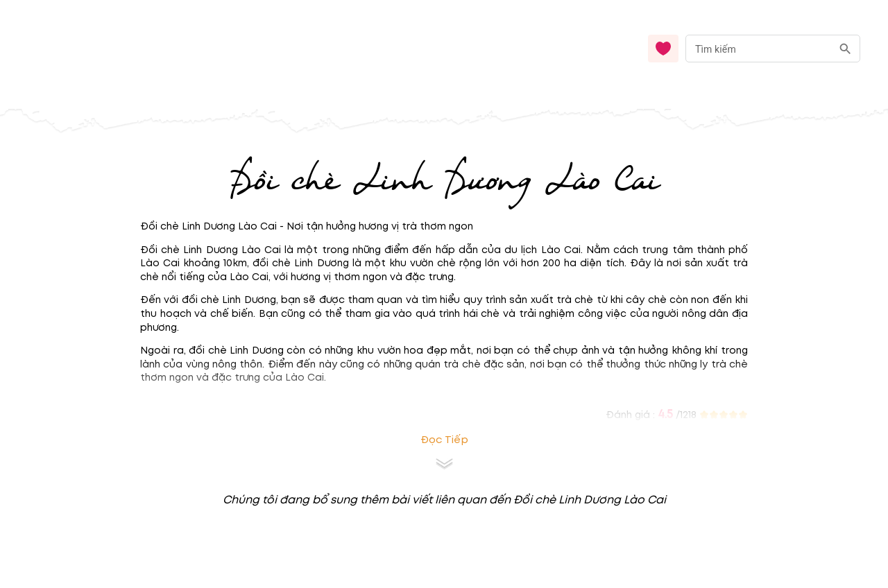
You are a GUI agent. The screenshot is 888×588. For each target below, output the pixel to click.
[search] (845, 49)
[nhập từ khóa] (759, 48)
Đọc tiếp (444, 440)
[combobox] (773, 49)
